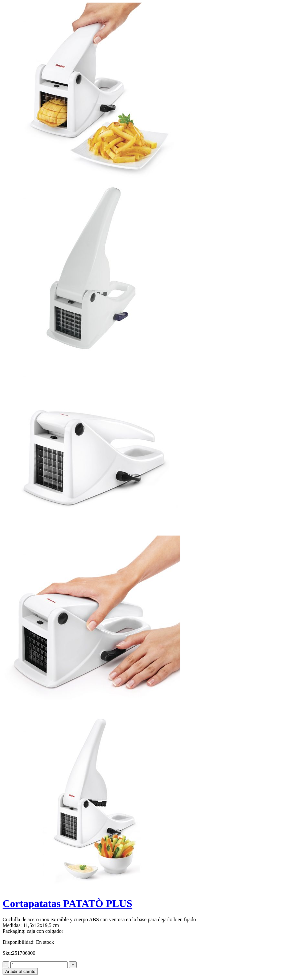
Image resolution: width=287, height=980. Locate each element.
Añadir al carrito (20, 971)
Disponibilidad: (19, 942)
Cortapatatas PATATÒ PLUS (67, 903)
